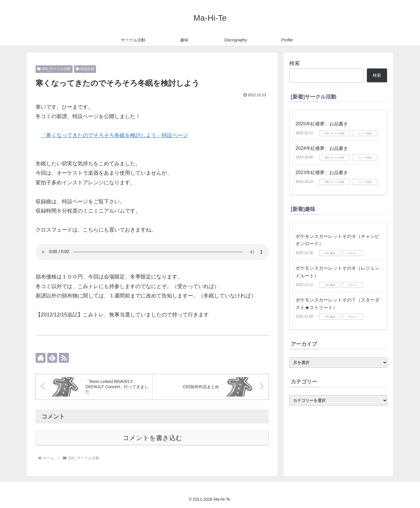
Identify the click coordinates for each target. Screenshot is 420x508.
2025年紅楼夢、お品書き (322, 124)
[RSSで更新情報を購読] (64, 358)
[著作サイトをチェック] (41, 358)
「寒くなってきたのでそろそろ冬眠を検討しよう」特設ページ (114, 135)
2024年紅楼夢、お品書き (322, 148)
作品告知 (85, 69)
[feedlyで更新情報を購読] (52, 358)
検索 (295, 63)
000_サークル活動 (54, 69)
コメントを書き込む (152, 438)
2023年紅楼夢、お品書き (322, 172)
